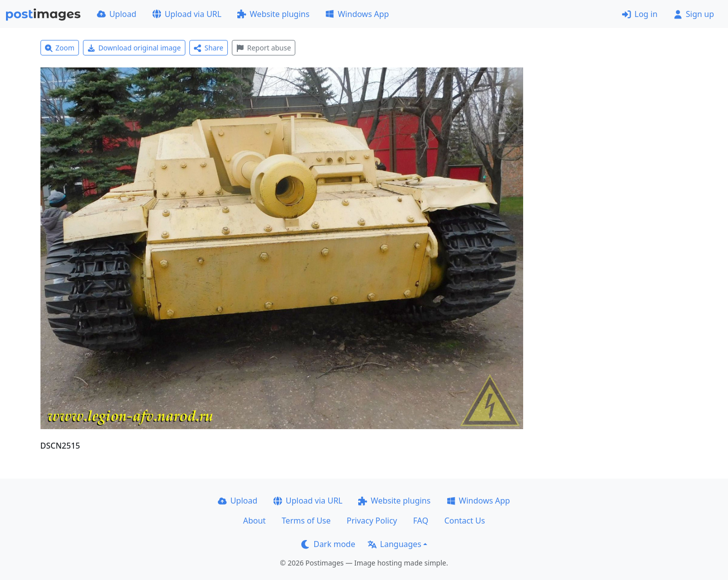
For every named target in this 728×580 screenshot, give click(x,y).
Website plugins (273, 14)
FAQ (421, 521)
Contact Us (464, 521)
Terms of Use (306, 521)
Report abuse (264, 48)
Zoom (60, 48)
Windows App (357, 14)
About (254, 521)
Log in (640, 14)
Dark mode (328, 544)
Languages (394, 544)
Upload (117, 14)
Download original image (134, 48)
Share (209, 48)
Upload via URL (187, 14)
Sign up (694, 14)
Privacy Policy (372, 521)
